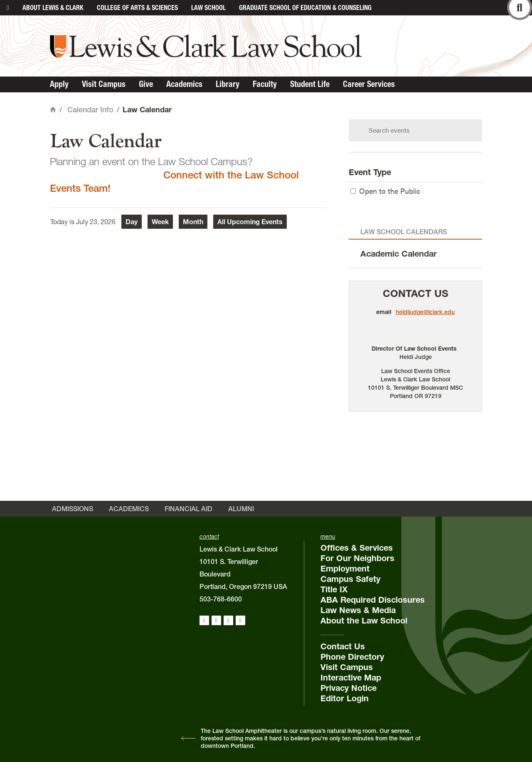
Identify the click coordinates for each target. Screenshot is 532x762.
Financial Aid (188, 509)
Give (146, 84)
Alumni (241, 509)
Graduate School (305, 7)
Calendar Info (90, 110)
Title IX (334, 589)
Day (132, 222)
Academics (184, 84)
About (53, 7)
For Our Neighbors (357, 558)
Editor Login (345, 698)
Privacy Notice (349, 688)
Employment (345, 569)
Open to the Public (385, 191)
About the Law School (364, 621)
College (137, 7)
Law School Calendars (404, 232)
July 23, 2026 (96, 222)
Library (228, 84)
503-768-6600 (221, 599)
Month (193, 222)
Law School (208, 7)
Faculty (265, 84)
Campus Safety (350, 579)
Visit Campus (104, 84)
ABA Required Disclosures (373, 600)
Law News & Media (358, 610)
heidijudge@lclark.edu (425, 312)
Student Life (310, 84)
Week (160, 222)
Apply (59, 84)
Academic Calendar (399, 254)
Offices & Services (357, 548)
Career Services (369, 84)
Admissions (73, 509)
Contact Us (416, 293)
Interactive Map (351, 678)
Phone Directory (352, 657)
